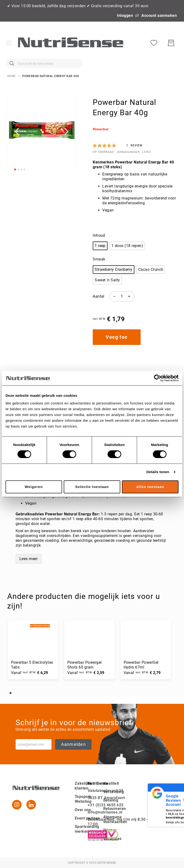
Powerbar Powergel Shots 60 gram (85, 672)
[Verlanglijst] (155, 67)
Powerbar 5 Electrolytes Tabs (32, 672)
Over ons (83, 810)
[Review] (134, 153)
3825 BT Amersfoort (106, 798)
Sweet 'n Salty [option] (107, 287)
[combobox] (43, 67)
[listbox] (134, 254)
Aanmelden (73, 744)
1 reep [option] (100, 253)
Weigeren (34, 487)
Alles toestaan (150, 487)
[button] (17, 139)
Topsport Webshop (83, 799)
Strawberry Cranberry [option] (114, 277)
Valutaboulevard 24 (106, 791)
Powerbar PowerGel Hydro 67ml (142, 672)
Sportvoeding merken (87, 829)
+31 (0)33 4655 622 (106, 805)
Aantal (99, 304)
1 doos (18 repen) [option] (127, 253)
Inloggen (125, 15)
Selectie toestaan (92, 487)
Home (11, 83)
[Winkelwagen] (172, 67)
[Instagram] (17, 805)
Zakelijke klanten (83, 786)
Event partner (87, 818)
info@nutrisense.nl (105, 812)
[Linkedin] (31, 805)
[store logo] (69, 47)
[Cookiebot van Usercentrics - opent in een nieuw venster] (158, 378)
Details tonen (158, 472)
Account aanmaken (159, 15)
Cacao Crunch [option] (151, 277)
